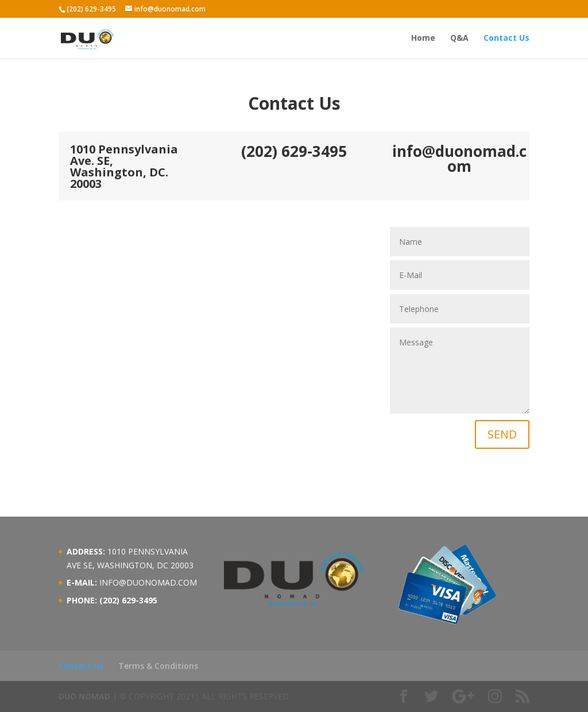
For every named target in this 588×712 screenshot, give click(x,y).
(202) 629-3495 (91, 9)
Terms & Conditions (158, 666)
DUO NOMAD (84, 696)
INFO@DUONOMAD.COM (148, 582)
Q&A (459, 39)
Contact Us (506, 39)
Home (423, 39)
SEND (502, 434)
